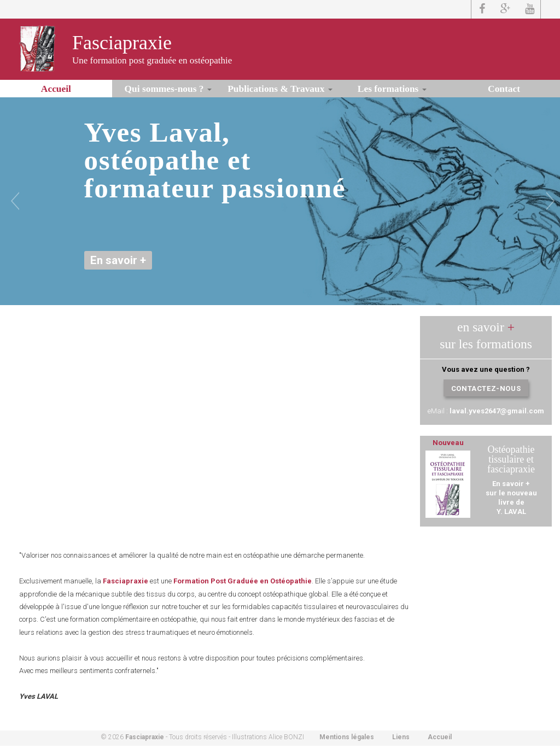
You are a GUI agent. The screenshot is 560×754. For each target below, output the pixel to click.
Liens (401, 737)
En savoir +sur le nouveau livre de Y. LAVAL (511, 498)
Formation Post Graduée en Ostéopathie (243, 581)
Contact (504, 89)
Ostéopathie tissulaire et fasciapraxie (511, 459)
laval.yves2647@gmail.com (497, 411)
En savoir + (118, 260)
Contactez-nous (486, 388)
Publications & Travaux (280, 89)
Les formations (392, 89)
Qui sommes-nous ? (168, 89)
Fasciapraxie (122, 43)
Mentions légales (347, 737)
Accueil (56, 89)
